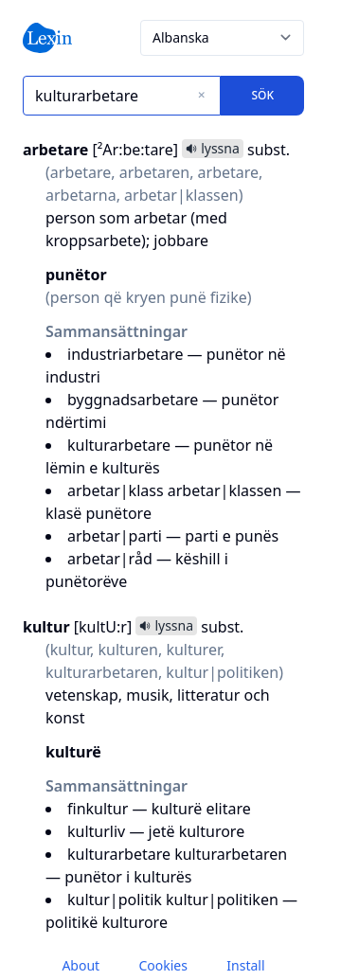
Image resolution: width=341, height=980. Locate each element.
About (81, 965)
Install (245, 965)
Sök (262, 95)
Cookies (162, 965)
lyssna (213, 148)
